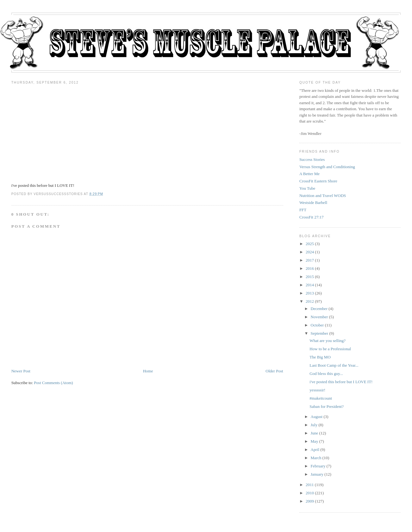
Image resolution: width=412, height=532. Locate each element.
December (319, 309)
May (315, 441)
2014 (310, 285)
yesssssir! (317, 390)
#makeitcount (321, 398)
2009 (310, 501)
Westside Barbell (313, 203)
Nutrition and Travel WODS (323, 196)
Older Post (274, 371)
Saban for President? (327, 406)
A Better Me (309, 174)
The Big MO (320, 357)
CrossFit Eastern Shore (318, 181)
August (317, 417)
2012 (310, 301)
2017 (310, 260)
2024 (310, 252)
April (315, 450)
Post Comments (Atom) (53, 383)
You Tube (307, 188)
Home (148, 371)
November (319, 317)
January (317, 474)
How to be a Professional (330, 349)
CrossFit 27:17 (312, 217)
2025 (310, 244)
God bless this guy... (326, 374)
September (320, 333)
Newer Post (21, 371)
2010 (310, 493)
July (314, 425)
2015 (310, 277)
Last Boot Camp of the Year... (334, 365)
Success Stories (312, 159)
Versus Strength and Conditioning (327, 167)
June (315, 433)
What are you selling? (328, 341)
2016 (310, 268)
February (318, 466)
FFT (303, 210)
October (317, 325)
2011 (310, 485)
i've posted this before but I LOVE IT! (341, 382)
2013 (310, 293)
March (316, 458)
